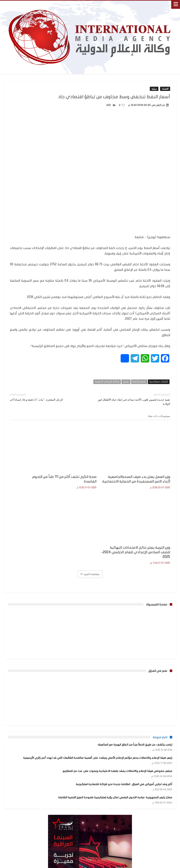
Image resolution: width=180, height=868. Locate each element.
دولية (154, 89)
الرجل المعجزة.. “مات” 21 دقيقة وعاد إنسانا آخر (47, 397)
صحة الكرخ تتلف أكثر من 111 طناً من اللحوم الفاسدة (91, 468)
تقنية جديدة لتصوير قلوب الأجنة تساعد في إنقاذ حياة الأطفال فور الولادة (133, 399)
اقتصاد (165, 89)
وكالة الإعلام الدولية (107, 382)
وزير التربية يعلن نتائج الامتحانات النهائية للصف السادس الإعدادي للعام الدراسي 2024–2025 (36, 470)
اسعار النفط (139, 382)
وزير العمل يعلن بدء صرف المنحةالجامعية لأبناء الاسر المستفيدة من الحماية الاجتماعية (150, 472)
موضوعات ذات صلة (159, 416)
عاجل (126, 382)
